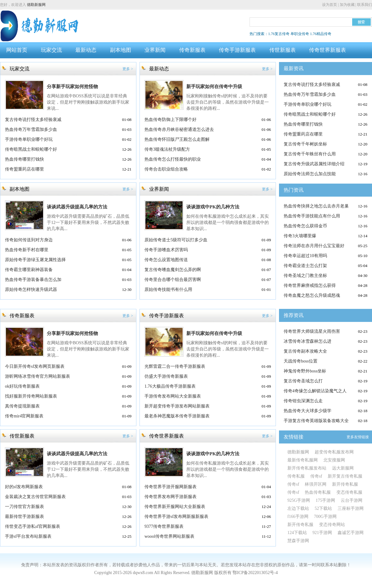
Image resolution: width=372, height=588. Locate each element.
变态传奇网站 (332, 525)
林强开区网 (316, 484)
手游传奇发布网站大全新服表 (173, 396)
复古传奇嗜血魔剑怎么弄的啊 (173, 270)
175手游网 (325, 500)
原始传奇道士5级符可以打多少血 (176, 240)
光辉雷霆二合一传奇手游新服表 (175, 366)
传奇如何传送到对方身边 (29, 240)
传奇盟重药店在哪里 (24, 169)
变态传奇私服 (349, 492)
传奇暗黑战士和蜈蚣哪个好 (31, 149)
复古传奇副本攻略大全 (305, 351)
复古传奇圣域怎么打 (303, 381)
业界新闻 (155, 50)
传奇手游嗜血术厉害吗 (166, 250)
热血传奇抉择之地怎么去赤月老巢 (316, 206)
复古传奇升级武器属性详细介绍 (314, 164)
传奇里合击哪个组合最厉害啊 (173, 280)
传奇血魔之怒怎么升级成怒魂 (312, 295)
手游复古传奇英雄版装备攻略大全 (316, 421)
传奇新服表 (192, 50)
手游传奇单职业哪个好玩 (29, 139)
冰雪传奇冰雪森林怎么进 (308, 341)
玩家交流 (51, 50)
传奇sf (316, 476)
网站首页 (17, 50)
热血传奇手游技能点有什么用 (312, 216)
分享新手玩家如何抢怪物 (72, 87)
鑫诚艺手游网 (351, 533)
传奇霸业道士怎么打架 (305, 266)
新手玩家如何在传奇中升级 (214, 87)
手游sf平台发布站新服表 (28, 536)
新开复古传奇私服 (345, 476)
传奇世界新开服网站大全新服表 (175, 507)
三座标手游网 (351, 508)
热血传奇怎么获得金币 (305, 226)
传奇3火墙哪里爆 (300, 236)
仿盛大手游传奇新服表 (166, 376)
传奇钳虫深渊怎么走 (303, 401)
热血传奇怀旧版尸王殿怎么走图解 (177, 139)
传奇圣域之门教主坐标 (305, 276)
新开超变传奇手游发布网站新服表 (177, 406)
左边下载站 (298, 508)
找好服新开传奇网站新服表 (31, 396)
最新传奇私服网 (303, 460)
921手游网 (322, 533)
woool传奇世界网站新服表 (169, 536)
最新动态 (86, 50)
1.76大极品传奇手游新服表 (170, 386)
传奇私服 (296, 476)
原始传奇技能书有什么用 (168, 290)
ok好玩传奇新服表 (22, 386)
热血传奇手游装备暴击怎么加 (33, 280)
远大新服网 (343, 468)
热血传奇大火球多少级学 (308, 411)
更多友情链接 (358, 437)
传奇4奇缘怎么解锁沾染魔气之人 (315, 391)
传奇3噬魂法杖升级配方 (167, 149)
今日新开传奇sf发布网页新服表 (35, 366)
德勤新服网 (36, 5)
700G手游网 (325, 517)
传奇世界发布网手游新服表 (170, 497)
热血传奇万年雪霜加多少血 (31, 129)
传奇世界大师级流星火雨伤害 (312, 331)
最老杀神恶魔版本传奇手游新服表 (177, 416)
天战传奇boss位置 (301, 361)
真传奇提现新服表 (22, 406)
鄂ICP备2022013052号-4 (255, 573)
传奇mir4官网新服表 (24, 416)
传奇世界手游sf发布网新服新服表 (176, 517)
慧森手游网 (298, 541)
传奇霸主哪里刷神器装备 (29, 270)
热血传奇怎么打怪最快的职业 (173, 159)
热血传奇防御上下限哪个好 (170, 120)
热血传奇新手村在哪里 (27, 250)
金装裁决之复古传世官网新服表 (35, 497)
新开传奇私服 (345, 484)
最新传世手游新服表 (24, 517)
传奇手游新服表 (237, 50)
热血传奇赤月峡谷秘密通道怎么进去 (179, 129)
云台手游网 (352, 500)
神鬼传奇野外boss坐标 (305, 371)
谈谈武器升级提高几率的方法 (77, 207)
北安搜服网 (334, 460)
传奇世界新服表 (328, 50)
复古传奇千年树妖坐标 (305, 144)
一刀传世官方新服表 (24, 507)
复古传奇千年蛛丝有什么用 (310, 154)
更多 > (128, 69)
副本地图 (121, 50)
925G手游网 (299, 500)
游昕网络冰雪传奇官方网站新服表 (38, 376)
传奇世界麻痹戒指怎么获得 (310, 285)
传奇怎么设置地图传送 (166, 260)
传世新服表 (283, 50)
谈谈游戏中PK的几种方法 (213, 207)
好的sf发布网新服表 (24, 487)
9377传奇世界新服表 (164, 526)
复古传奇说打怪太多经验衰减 (33, 120)
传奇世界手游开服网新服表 (170, 487)
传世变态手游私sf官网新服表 (33, 526)
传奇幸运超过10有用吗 (305, 256)
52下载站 (323, 508)
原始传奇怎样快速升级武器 (31, 290)
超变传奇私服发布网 (334, 452)
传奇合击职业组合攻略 (166, 169)
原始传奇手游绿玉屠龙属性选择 (35, 260)
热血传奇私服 (318, 492)
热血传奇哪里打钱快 (24, 159)
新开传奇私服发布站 (307, 468)
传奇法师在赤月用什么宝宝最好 (314, 246)
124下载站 (297, 533)
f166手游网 (298, 517)
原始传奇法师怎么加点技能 (310, 174)
